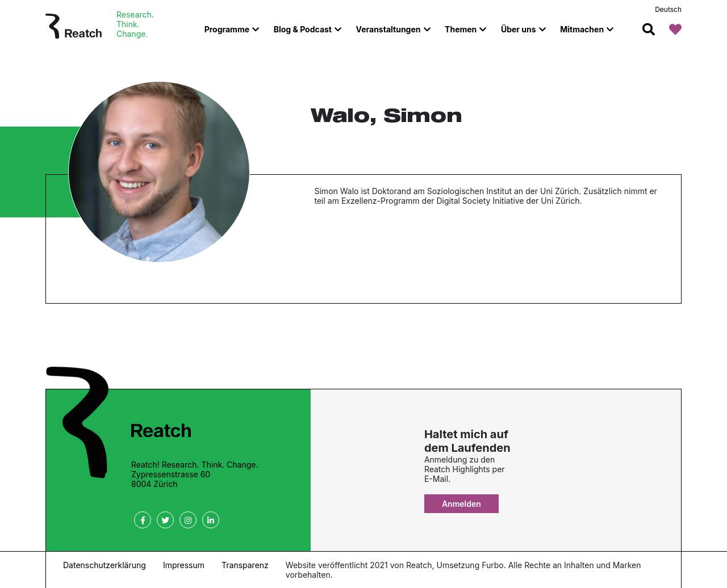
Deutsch (668, 9)
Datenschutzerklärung (105, 565)
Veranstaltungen (388, 29)
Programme (227, 29)
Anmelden (461, 504)
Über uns (519, 29)
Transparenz (245, 565)
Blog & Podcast (303, 29)
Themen (461, 29)
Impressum (184, 565)
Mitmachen (582, 29)
